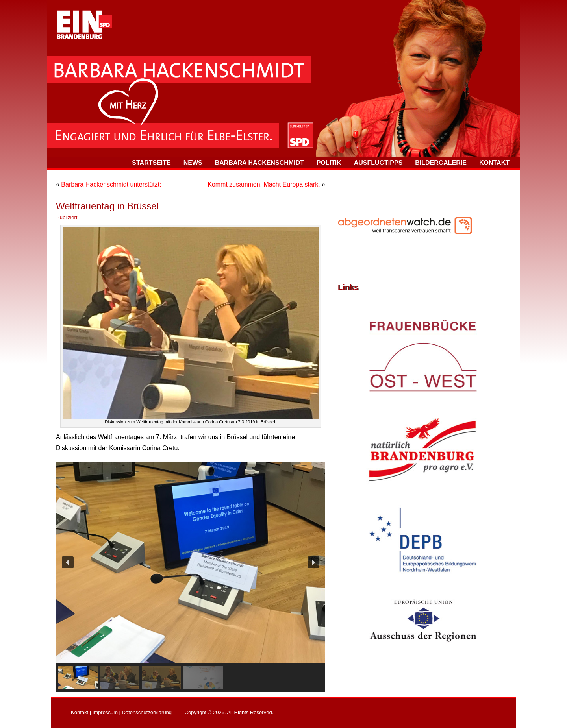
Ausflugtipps (378, 163)
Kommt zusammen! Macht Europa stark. (264, 184)
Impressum (105, 712)
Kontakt (494, 163)
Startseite (151, 163)
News (193, 163)
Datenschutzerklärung (147, 712)
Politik (329, 163)
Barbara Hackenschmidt (259, 163)
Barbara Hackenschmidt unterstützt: (111, 184)
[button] (68, 562)
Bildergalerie (441, 163)
